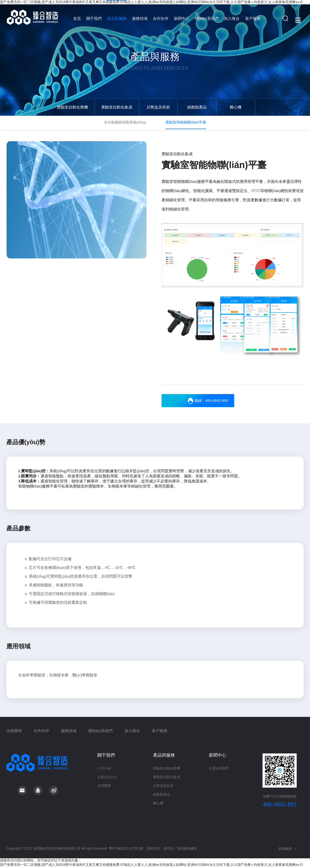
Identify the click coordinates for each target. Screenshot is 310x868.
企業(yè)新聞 (218, 769)
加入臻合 (230, 20)
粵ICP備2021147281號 (126, 850)
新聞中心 (180, 20)
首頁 (78, 20)
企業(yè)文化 (107, 778)
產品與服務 (117, 20)
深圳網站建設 (187, 850)
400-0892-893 (280, 806)
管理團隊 (104, 787)
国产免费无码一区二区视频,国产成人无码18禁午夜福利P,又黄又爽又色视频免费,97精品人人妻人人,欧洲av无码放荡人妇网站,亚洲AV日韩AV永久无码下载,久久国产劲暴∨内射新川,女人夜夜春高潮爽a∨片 (152, 866)
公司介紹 (104, 769)
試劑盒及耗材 (159, 107)
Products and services (155, 68)
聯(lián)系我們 (205, 20)
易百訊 (169, 850)
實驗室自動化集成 (117, 107)
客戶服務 (250, 20)
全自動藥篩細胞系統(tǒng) (125, 122)
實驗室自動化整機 (73, 107)
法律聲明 (14, 732)
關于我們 (95, 20)
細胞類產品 (198, 107)
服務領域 (139, 20)
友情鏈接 (285, 850)
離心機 (238, 107)
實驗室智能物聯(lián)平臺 (186, 122)
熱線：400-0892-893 (213, 402)
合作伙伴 (160, 20)
